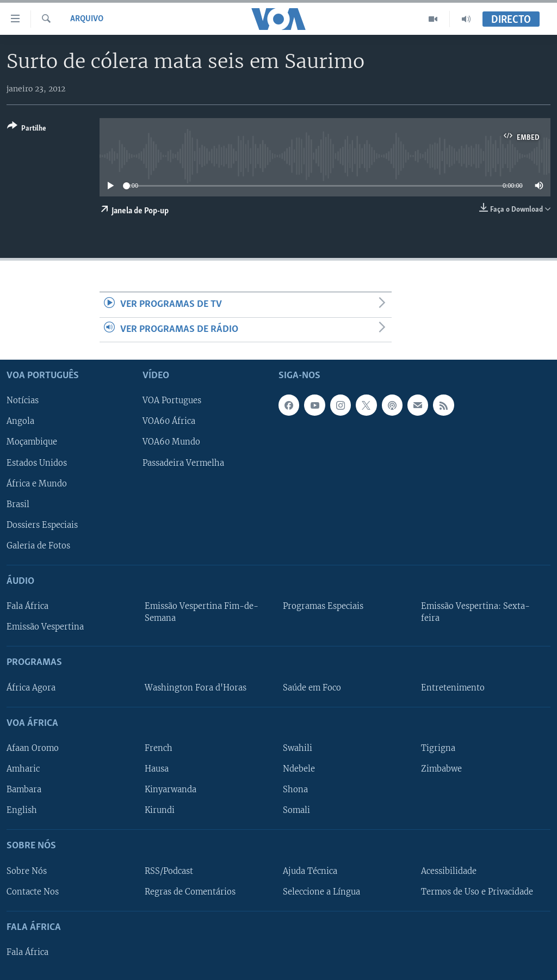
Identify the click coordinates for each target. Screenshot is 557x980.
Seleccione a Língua (321, 892)
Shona (295, 790)
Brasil (18, 504)
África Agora (31, 688)
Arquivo (87, 19)
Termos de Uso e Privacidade (477, 892)
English (22, 810)
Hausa (157, 769)
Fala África (27, 606)
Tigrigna (438, 748)
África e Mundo (37, 484)
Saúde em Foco (312, 688)
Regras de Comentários (190, 892)
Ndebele (299, 769)
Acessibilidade (449, 871)
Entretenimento (453, 688)
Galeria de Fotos (38, 546)
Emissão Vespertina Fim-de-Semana (202, 612)
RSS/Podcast (169, 871)
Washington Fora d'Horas (196, 688)
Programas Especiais (323, 606)
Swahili (298, 748)
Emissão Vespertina (45, 627)
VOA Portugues (172, 401)
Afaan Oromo (33, 748)
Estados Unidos (37, 463)
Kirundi (160, 810)
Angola (20, 422)
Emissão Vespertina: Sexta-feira (475, 612)
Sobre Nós (27, 871)
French (159, 748)
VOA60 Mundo (171, 442)
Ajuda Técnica (310, 871)
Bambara (24, 790)
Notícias (23, 401)
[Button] (27, 129)
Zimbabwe (441, 769)
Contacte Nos (33, 892)
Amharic (23, 769)
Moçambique (32, 442)
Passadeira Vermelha (183, 463)
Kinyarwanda (171, 790)
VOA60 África (169, 422)
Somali (296, 810)
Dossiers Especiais (42, 525)
